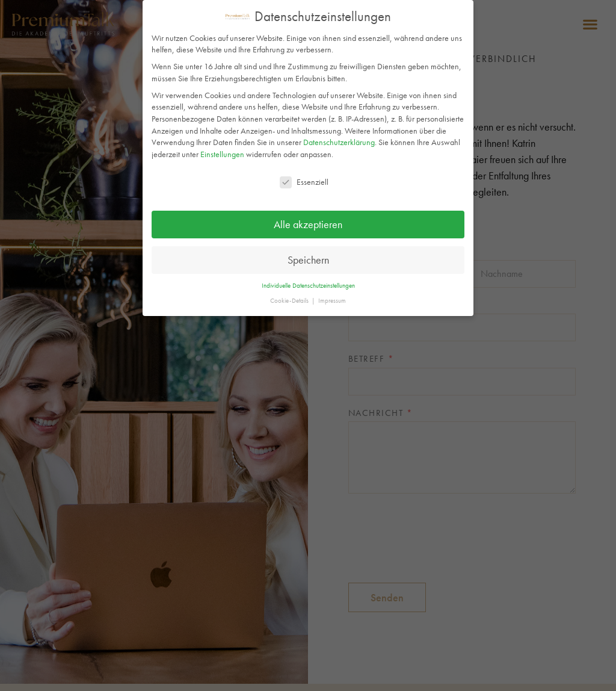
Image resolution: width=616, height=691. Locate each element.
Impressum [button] (332, 301)
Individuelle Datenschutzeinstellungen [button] (308, 286)
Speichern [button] (308, 260)
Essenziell (304, 182)
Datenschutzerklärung (339, 142)
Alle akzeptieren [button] (308, 225)
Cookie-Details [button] (290, 301)
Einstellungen (222, 154)
